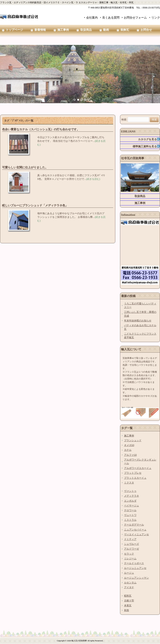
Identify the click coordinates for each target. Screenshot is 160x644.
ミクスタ (129, 483)
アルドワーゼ (132, 549)
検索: (124, 120)
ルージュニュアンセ (135, 568)
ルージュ (129, 573)
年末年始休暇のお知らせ (138, 321)
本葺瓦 (128, 605)
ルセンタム (130, 583)
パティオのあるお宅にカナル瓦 (140, 327)
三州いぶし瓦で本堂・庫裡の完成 (140, 314)
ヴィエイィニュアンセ (136, 534)
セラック (129, 554)
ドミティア (130, 539)
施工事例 (140, 203)
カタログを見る (149, 139)
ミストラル (130, 520)
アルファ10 (130, 455)
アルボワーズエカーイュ (138, 468)
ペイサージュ (132, 506)
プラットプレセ (133, 473)
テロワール (130, 510)
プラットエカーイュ (135, 478)
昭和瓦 (128, 596)
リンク (156, 17)
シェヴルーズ (132, 544)
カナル (128, 450)
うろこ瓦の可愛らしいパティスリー (140, 305)
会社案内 (92, 17)
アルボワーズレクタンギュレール (140, 462)
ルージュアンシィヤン (136, 578)
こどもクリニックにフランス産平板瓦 (140, 336)
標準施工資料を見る (146, 146)
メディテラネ (132, 496)
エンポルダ (130, 501)
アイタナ (129, 587)
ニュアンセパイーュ (135, 530)
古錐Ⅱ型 (129, 601)
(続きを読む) (93, 179)
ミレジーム (130, 558)
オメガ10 (129, 445)
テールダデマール (134, 525)
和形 (127, 610)
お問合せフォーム (135, 17)
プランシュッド (133, 440)
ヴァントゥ (130, 491)
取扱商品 (140, 196)
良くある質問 (111, 17)
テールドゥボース (134, 563)
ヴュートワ (130, 515)
